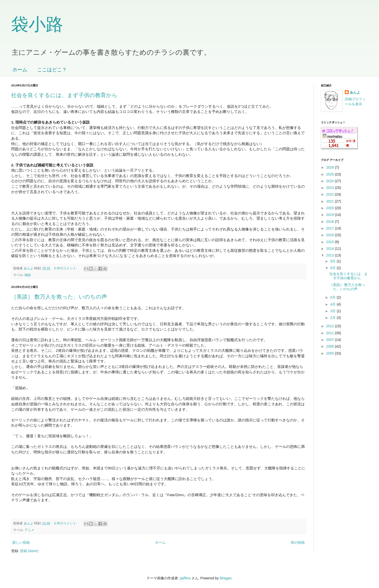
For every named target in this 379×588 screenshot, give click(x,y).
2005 (331, 353)
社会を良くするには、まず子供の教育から (64, 95)
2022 (331, 194)
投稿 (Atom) (29, 551)
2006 (331, 346)
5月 (333, 297)
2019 (331, 215)
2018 (331, 222)
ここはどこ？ (52, 70)
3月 (333, 311)
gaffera (185, 578)
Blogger (226, 578)
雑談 (28, 275)
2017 (331, 228)
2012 (331, 326)
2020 (331, 208)
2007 (331, 340)
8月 (333, 268)
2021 (331, 201)
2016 (331, 235)
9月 (333, 261)
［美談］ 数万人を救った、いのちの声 (59, 297)
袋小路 (37, 24)
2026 (331, 167)
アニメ (29, 530)
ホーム (20, 70)
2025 (331, 174)
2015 (331, 242)
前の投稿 (298, 542)
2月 (333, 318)
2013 (331, 255)
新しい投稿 (21, 542)
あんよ (355, 92)
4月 (333, 304)
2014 (331, 249)
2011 (331, 333)
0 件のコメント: (66, 268)
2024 (331, 181)
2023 (331, 188)
